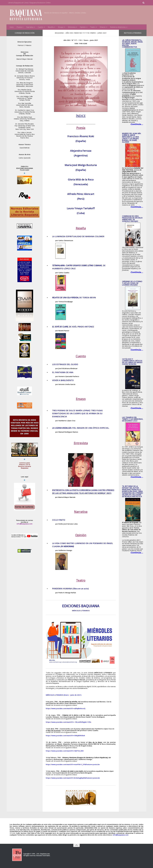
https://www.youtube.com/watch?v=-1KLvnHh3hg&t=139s (68, 722)
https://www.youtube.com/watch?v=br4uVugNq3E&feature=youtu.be (73, 778)
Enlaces (103, 27)
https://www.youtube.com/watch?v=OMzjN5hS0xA (65, 735)
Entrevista (72, 27)
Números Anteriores (118, 27)
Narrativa (30, 27)
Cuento (41, 27)
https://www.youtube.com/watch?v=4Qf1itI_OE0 (65, 751)
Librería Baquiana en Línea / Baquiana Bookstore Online (29, 3)
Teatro (93, 27)
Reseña (51, 27)
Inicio (12, 27)
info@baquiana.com (25, 524)
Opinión (83, 27)
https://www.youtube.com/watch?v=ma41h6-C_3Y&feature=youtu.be (73, 764)
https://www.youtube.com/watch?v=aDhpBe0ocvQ (66, 708)
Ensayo (61, 27)
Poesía (19, 27)
